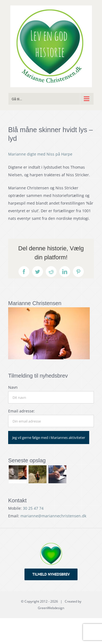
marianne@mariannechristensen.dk (53, 516)
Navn (13, 387)
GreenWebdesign (51, 608)
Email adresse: (21, 411)
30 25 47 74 (33, 508)
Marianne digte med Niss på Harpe (40, 154)
